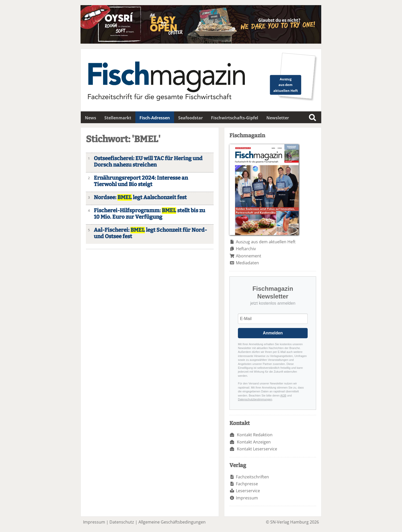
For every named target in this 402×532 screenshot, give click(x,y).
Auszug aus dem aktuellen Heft (266, 242)
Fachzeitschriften (252, 477)
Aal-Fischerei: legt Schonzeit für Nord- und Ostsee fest (150, 233)
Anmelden (273, 333)
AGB (283, 395)
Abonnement (249, 256)
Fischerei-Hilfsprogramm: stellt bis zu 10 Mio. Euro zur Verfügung (149, 214)
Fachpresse (247, 484)
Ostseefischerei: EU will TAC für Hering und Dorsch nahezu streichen (148, 162)
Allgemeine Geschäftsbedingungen (172, 522)
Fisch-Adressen (155, 118)
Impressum (247, 498)
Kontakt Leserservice (257, 449)
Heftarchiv (246, 249)
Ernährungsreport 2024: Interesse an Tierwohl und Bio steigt (141, 181)
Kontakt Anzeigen (254, 442)
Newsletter (278, 118)
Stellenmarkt (118, 118)
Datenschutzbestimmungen (255, 399)
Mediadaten (247, 263)
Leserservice (248, 491)
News (91, 118)
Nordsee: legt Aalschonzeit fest (140, 197)
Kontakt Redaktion (255, 435)
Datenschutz (122, 522)
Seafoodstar (190, 118)
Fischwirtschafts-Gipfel (235, 118)
